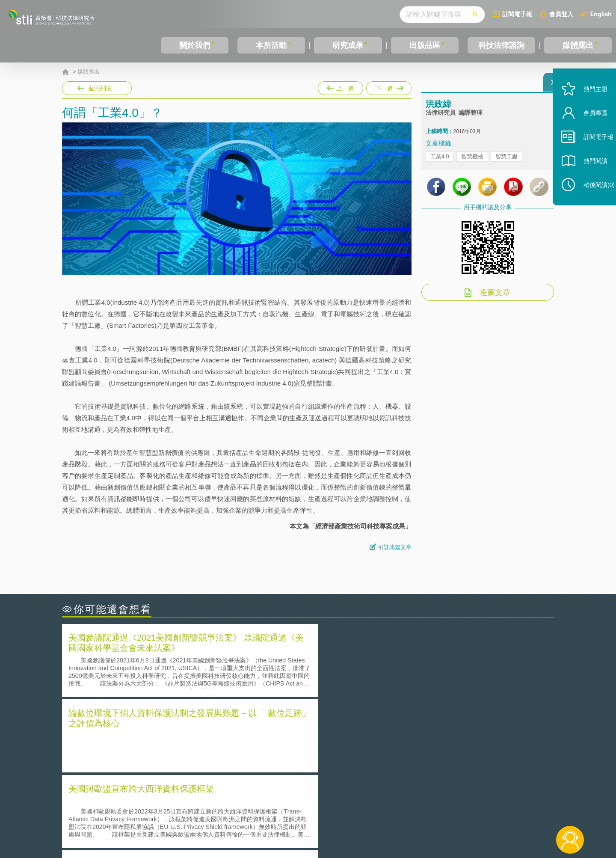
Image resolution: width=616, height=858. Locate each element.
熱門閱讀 (587, 180)
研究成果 (348, 45)
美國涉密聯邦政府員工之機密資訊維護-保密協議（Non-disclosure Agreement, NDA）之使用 (179, 765)
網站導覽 (363, 823)
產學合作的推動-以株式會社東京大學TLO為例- (381, 764)
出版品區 (425, 45)
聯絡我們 (311, 823)
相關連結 (480, 811)
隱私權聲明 (314, 811)
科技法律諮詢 (501, 45)
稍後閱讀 (591, 204)
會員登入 (561, 14)
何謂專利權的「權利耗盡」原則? (361, 753)
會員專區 (587, 132)
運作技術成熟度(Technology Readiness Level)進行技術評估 (153, 753)
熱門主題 (587, 108)
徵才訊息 (363, 811)
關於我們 (195, 45)
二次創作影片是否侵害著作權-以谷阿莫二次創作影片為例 (150, 729)
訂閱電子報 (517, 14)
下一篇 (389, 86)
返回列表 (100, 88)
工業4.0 (440, 163)
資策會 (430, 811)
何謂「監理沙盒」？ (343, 729)
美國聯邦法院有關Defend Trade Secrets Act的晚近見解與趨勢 (156, 741)
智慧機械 (472, 163)
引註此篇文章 (395, 547)
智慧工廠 (506, 163)
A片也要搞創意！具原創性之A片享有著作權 (376, 741)
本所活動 (271, 45)
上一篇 (341, 86)
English (601, 14)
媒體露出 (578, 45)
